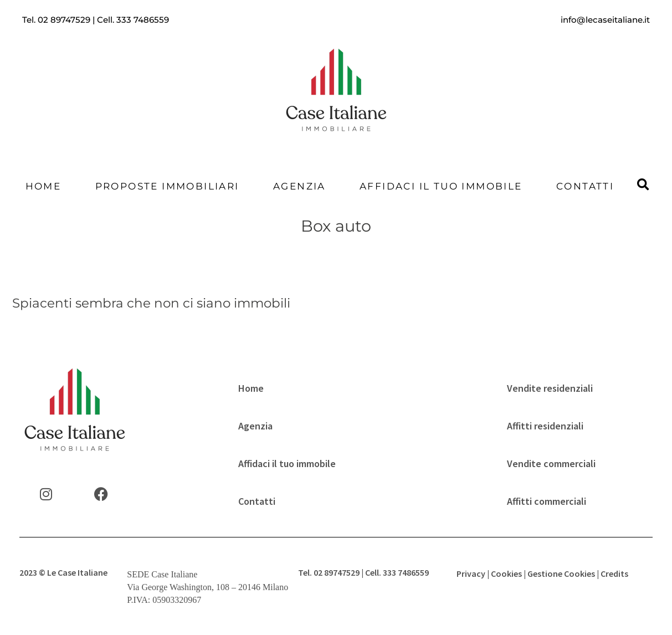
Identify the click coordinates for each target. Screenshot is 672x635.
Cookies (506, 573)
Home (43, 186)
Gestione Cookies (561, 573)
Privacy (471, 573)
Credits (614, 573)
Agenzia (299, 186)
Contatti (585, 186)
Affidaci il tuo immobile (441, 186)
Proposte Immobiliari (167, 186)
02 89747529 (64, 20)
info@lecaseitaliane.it (605, 20)
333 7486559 (143, 20)
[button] (643, 185)
